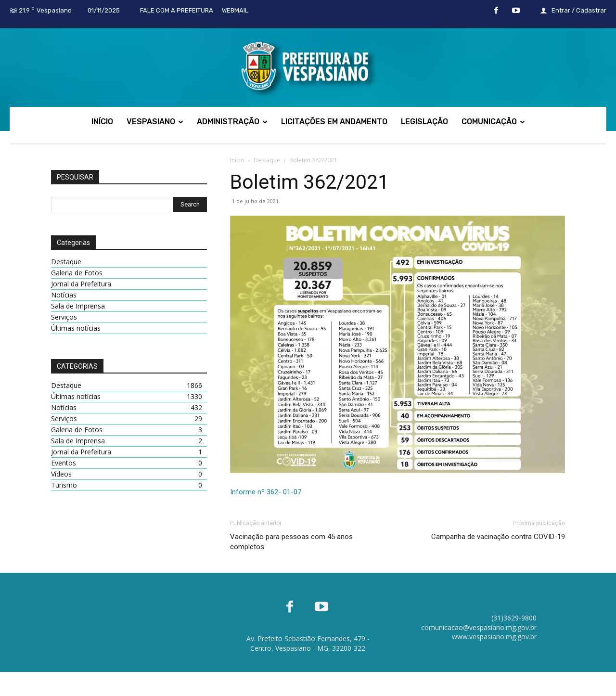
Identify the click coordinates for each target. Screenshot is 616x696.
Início (237, 160)
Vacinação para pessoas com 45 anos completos (291, 542)
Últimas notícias (76, 328)
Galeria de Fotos (77, 273)
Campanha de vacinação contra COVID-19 (498, 537)
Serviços (64, 317)
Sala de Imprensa (78, 306)
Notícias (64, 295)
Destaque (267, 160)
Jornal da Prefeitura (81, 284)
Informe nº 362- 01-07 (266, 492)
